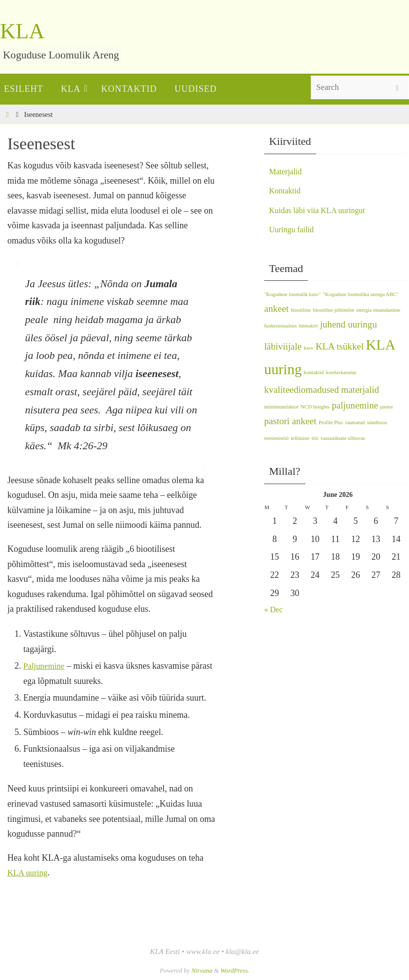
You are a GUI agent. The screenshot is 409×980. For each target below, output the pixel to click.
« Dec (274, 609)
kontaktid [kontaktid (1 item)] (314, 372)
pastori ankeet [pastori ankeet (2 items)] (290, 421)
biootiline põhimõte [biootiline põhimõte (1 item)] (334, 310)
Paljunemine (45, 666)
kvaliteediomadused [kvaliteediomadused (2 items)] (301, 390)
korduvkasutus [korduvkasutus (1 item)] (341, 372)
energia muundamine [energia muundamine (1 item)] (378, 310)
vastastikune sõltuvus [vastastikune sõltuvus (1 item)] (343, 438)
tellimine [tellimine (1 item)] (300, 438)
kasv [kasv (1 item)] (309, 348)
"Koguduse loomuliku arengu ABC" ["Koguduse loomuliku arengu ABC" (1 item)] (361, 294)
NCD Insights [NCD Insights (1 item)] (315, 407)
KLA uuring (29, 872)
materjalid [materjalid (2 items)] (360, 390)
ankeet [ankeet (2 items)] (276, 309)
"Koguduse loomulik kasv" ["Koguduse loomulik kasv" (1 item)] (292, 294)
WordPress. (235, 970)
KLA (22, 31)
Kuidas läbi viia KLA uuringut (323, 210)
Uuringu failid (294, 229)
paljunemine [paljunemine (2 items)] (355, 405)
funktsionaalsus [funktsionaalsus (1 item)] (280, 326)
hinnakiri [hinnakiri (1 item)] (308, 326)
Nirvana (202, 970)
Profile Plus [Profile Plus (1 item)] (331, 422)
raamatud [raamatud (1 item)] (355, 422)
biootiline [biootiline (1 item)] (301, 310)
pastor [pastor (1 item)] (386, 407)
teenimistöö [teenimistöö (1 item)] (276, 438)
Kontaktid (287, 191)
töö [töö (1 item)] (315, 438)
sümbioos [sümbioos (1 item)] (377, 422)
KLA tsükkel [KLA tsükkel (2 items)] (340, 346)
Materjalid (287, 171)
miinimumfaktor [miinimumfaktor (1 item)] (281, 407)
